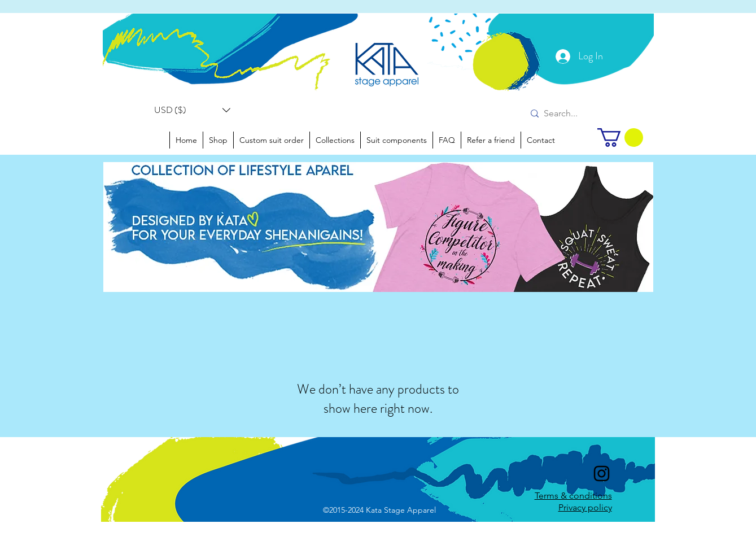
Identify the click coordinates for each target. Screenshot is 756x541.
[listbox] (192, 110)
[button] (192, 110)
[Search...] (568, 114)
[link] (620, 138)
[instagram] (602, 474)
